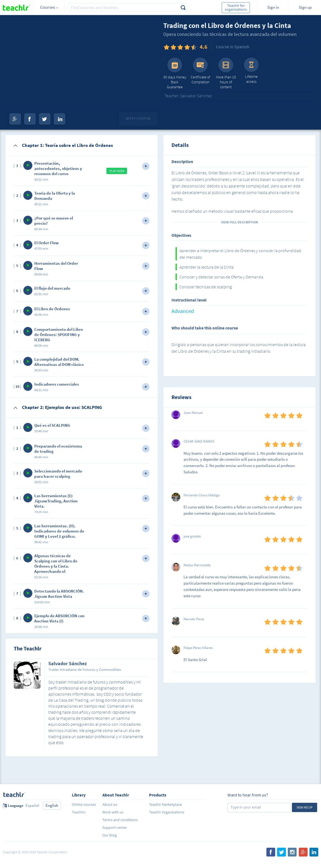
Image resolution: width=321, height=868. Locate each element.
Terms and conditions (120, 820)
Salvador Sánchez (67, 664)
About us (110, 804)
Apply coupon (138, 119)
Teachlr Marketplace (165, 804)
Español (32, 805)
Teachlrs (79, 812)
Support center (115, 827)
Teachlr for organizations (236, 7)
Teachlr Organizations (167, 812)
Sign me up (305, 807)
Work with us (113, 812)
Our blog (109, 835)
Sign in (273, 7)
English (52, 805)
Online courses (84, 804)
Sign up (305, 7)
